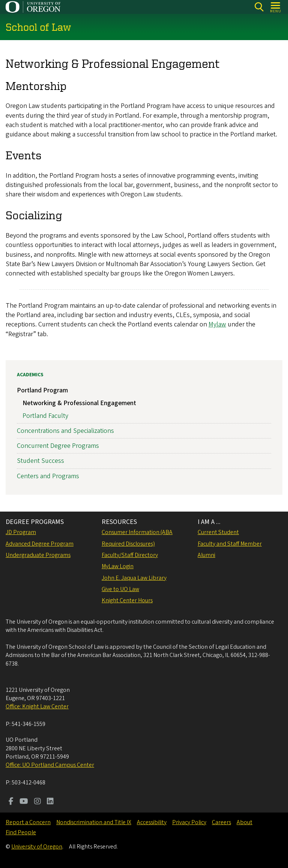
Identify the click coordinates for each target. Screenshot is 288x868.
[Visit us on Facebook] (11, 802)
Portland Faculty (45, 416)
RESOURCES (119, 522)
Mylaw (217, 325)
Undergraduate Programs (38, 555)
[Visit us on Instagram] (37, 802)
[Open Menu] (276, 7)
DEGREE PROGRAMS (35, 522)
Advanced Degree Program (40, 544)
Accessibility (152, 822)
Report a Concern (28, 822)
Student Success (40, 461)
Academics (30, 375)
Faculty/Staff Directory (130, 555)
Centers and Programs (48, 476)
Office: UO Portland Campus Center (50, 765)
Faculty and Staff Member (230, 544)
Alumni (206, 555)
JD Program (21, 532)
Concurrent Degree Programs (58, 446)
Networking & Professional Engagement (79, 403)
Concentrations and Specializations (65, 431)
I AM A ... (209, 522)
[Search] (259, 7)
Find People (21, 832)
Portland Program (42, 390)
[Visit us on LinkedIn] (50, 802)
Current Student (218, 532)
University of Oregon (37, 847)
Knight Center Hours (127, 600)
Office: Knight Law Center (37, 706)
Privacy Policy (189, 822)
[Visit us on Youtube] (24, 802)
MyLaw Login (118, 566)
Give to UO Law (120, 589)
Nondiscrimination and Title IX (94, 822)
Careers (221, 822)
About (244, 822)
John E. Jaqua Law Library (134, 578)
